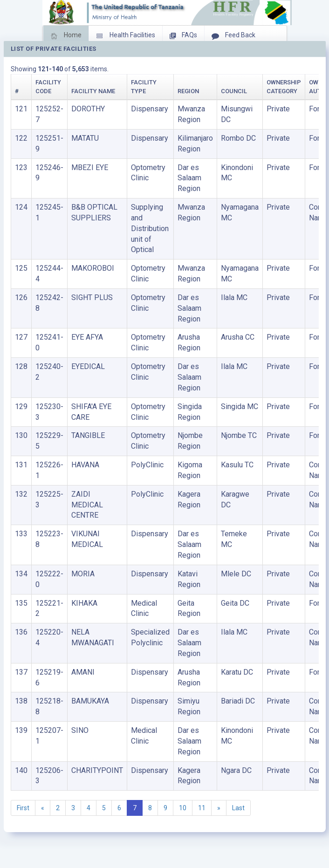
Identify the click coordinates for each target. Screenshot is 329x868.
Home (66, 36)
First (23, 808)
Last (238, 808)
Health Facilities (126, 36)
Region (188, 91)
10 (183, 808)
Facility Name (93, 91)
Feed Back (233, 36)
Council (234, 91)
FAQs (183, 36)
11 (202, 808)
